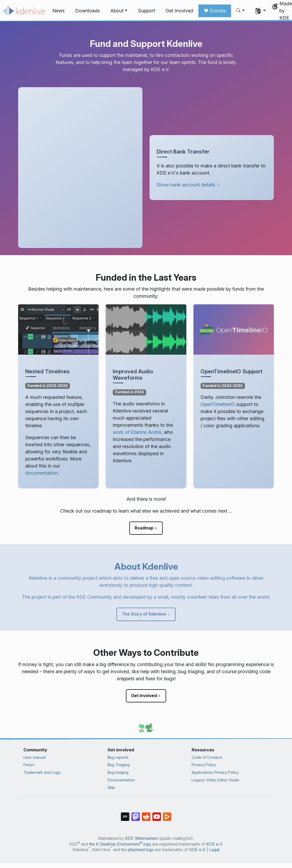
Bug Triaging (119, 765)
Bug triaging (118, 772)
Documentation (121, 780)
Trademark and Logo (42, 772)
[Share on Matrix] (125, 814)
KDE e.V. (215, 844)
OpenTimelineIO (218, 404)
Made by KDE (286, 11)
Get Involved (144, 696)
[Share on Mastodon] (136, 814)
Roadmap (144, 528)
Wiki (111, 788)
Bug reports (118, 757)
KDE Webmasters (142, 838)
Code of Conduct (207, 757)
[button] (119, 11)
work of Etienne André (137, 432)
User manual (34, 757)
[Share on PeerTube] (167, 814)
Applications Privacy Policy (215, 772)
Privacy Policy (204, 765)
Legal (214, 850)
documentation (42, 473)
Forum (29, 765)
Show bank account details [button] (186, 185)
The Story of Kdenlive (144, 614)
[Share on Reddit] (146, 814)
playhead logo (141, 850)
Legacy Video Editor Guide (215, 780)
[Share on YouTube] (157, 814)
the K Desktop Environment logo (120, 844)
